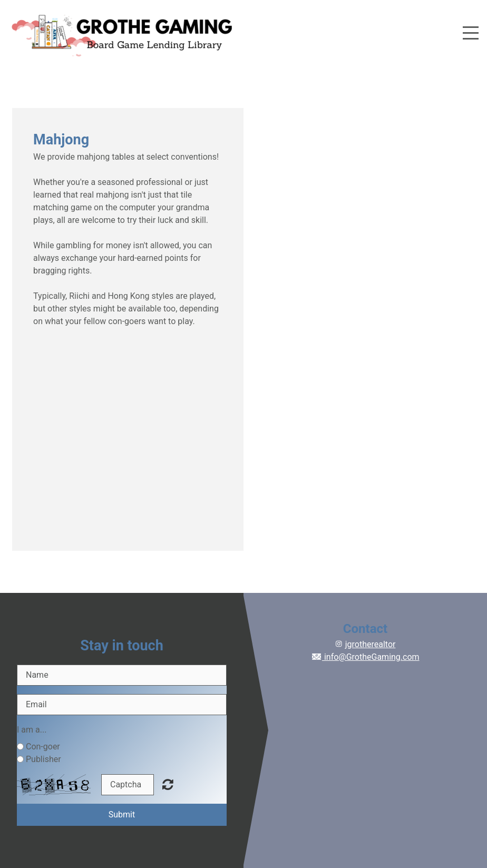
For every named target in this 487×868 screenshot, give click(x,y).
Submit (122, 815)
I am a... (32, 730)
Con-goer (43, 747)
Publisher (43, 759)
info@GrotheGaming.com (365, 657)
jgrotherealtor (371, 644)
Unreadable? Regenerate (168, 784)
